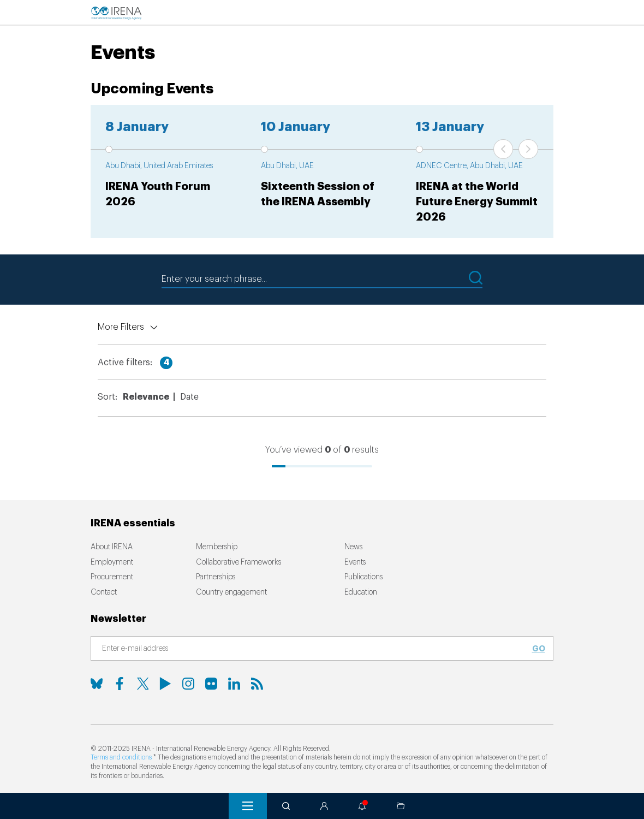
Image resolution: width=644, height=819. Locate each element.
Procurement (112, 577)
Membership (217, 547)
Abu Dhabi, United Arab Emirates (159, 166)
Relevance (146, 397)
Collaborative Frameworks (238, 562)
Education (361, 592)
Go (539, 649)
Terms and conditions (121, 757)
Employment (112, 562)
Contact (104, 592)
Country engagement (231, 592)
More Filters (121, 327)
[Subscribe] (315, 649)
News (353, 547)
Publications (363, 577)
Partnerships (216, 577)
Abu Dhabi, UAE (287, 166)
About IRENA (112, 547)
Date (189, 397)
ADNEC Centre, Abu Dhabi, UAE (469, 166)
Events (355, 562)
